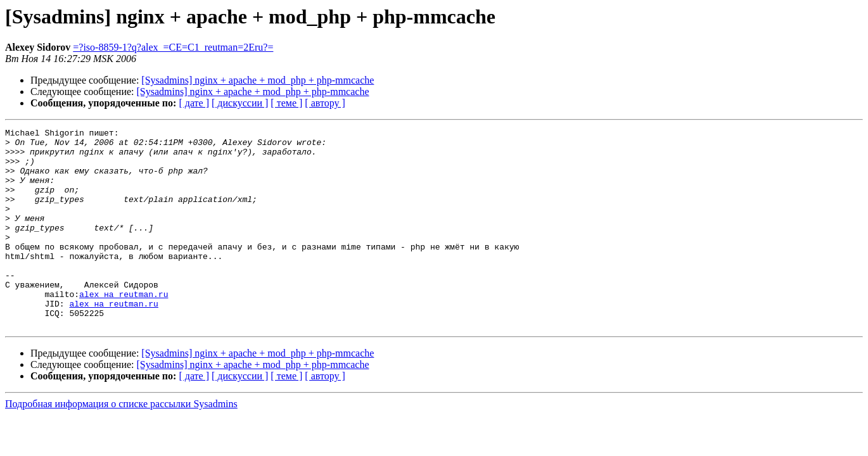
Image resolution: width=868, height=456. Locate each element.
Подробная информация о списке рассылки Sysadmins (121, 444)
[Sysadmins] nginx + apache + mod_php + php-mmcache (258, 80)
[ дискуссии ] (240, 103)
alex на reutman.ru (124, 328)
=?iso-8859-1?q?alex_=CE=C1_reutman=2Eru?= (173, 47)
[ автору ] (325, 103)
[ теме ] (286, 103)
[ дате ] (194, 103)
